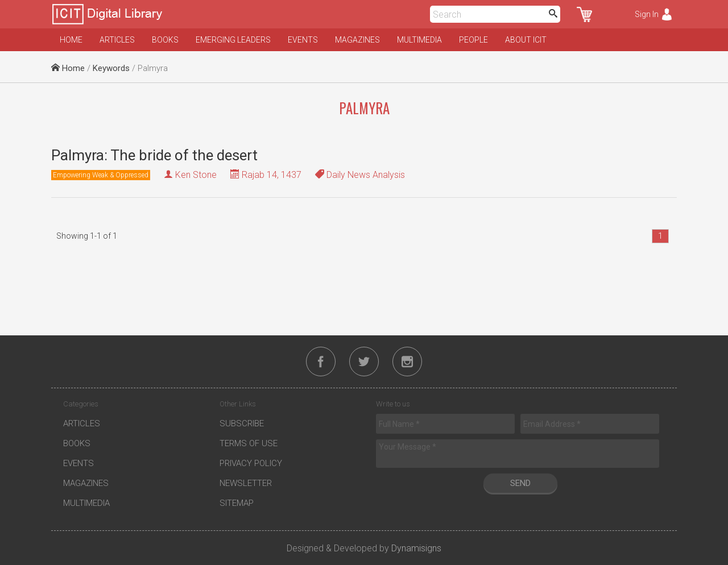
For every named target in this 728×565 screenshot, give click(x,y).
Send (520, 483)
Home (71, 40)
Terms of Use (249, 443)
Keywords (111, 68)
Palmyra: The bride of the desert (154, 155)
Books (165, 40)
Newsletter (246, 483)
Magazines (357, 40)
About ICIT (526, 40)
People (473, 40)
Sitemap (237, 503)
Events (303, 40)
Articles (117, 40)
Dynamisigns (416, 548)
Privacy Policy (251, 463)
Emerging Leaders (233, 40)
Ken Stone (196, 175)
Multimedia (419, 40)
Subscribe (242, 423)
